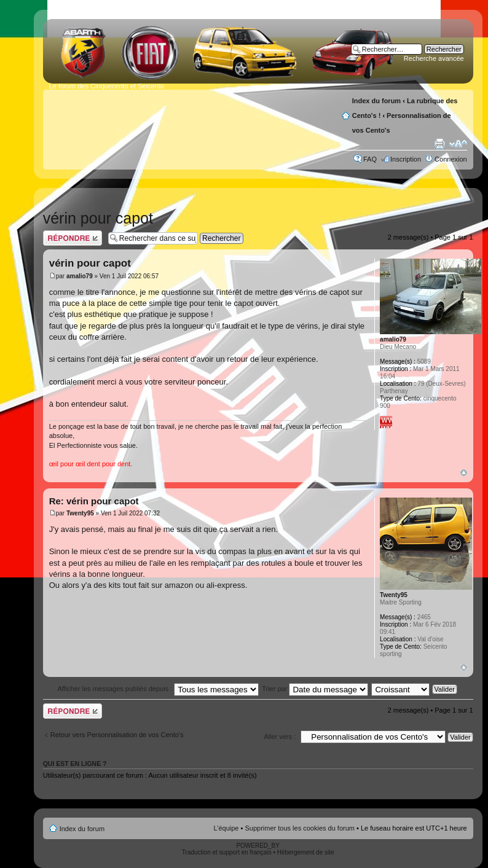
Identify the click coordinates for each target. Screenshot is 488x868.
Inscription (406, 159)
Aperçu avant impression (439, 144)
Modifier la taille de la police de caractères (458, 144)
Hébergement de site (306, 852)
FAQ (370, 159)
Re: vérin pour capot (94, 501)
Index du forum (376, 101)
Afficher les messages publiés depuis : (158, 689)
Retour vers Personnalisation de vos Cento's (117, 735)
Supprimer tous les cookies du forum (300, 828)
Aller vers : (280, 737)
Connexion (451, 159)
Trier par (315, 689)
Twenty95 (80, 513)
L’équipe (226, 828)
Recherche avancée (434, 58)
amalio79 (80, 276)
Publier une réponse (73, 238)
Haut (464, 473)
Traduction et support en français (227, 852)
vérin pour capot (98, 218)
